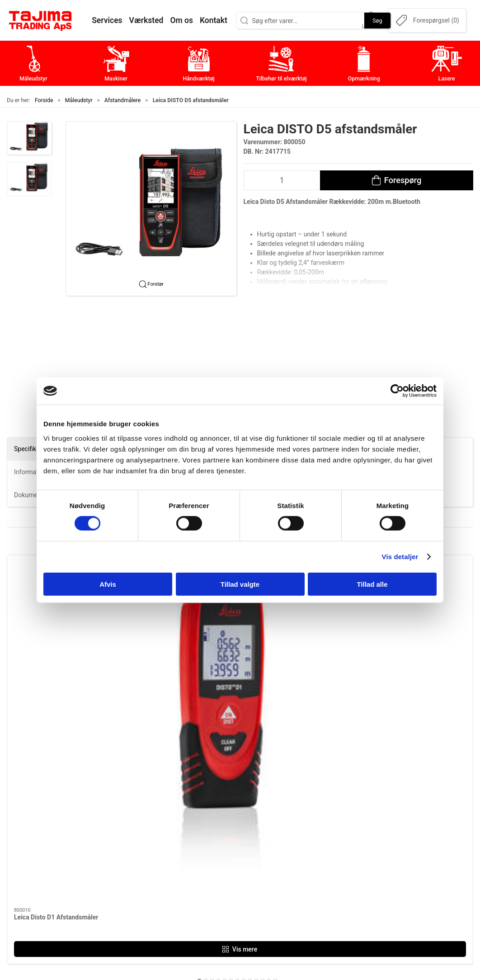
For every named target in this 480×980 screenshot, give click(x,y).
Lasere (191, 883)
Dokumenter (355, 869)
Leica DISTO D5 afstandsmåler (176, 650)
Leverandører (356, 855)
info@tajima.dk (113, 876)
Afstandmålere (122, 100)
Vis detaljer (400, 557)
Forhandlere (354, 883)
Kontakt (348, 827)
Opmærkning (200, 869)
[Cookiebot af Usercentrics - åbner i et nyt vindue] (397, 391)
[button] (29, 138)
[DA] (41, 20)
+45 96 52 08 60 (114, 867)
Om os (346, 813)
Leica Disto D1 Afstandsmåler (56, 650)
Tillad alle (372, 584)
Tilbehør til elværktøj (212, 855)
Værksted (351, 841)
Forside (44, 100)
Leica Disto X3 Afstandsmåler (293, 650)
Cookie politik (357, 898)
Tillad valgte (240, 584)
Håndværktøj (200, 841)
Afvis (108, 584)
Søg (377, 20)
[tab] (228, 714)
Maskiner (195, 827)
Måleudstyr (79, 100)
